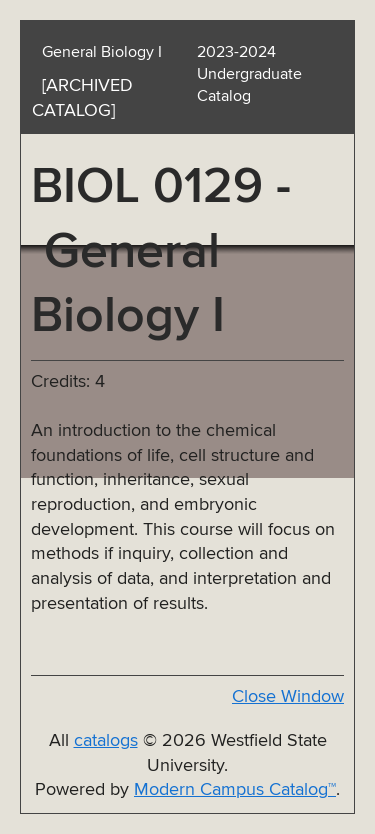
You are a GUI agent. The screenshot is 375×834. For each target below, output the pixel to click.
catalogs (106, 741)
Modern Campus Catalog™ (235, 790)
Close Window (288, 697)
